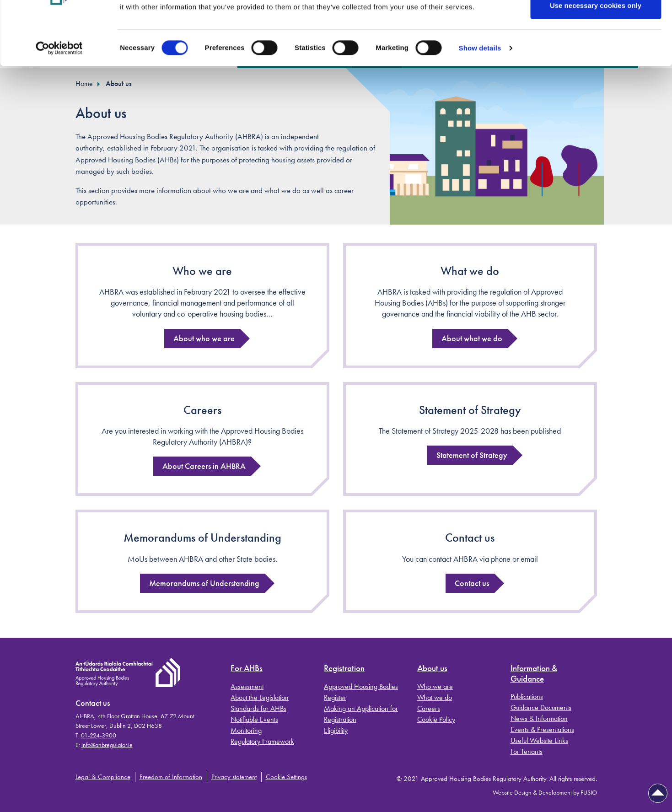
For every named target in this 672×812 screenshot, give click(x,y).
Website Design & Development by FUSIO (545, 792)
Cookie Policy (436, 719)
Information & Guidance (534, 674)
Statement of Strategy (470, 410)
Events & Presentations (542, 729)
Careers (202, 410)
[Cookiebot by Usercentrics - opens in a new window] (59, 97)
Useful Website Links (539, 740)
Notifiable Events (254, 719)
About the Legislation (260, 697)
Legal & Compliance (103, 777)
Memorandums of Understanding (202, 538)
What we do (470, 271)
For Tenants (527, 751)
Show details (480, 96)
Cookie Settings (286, 777)
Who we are (202, 271)
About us (432, 669)
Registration (344, 669)
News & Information (539, 718)
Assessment (247, 686)
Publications (527, 696)
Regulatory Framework (262, 741)
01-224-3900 (99, 735)
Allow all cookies (596, 24)
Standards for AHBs (258, 708)
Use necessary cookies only (596, 54)
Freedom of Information (171, 777)
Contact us (470, 538)
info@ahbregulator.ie (107, 745)
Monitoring (246, 730)
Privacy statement (234, 777)
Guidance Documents (541, 707)
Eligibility (336, 730)
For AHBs (247, 669)
